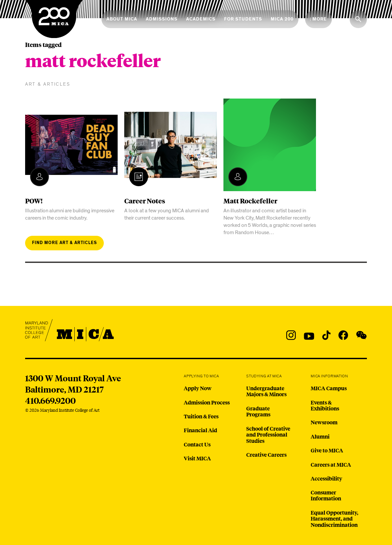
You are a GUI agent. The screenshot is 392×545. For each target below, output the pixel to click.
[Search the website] (358, 19)
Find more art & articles (64, 243)
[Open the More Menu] (318, 19)
